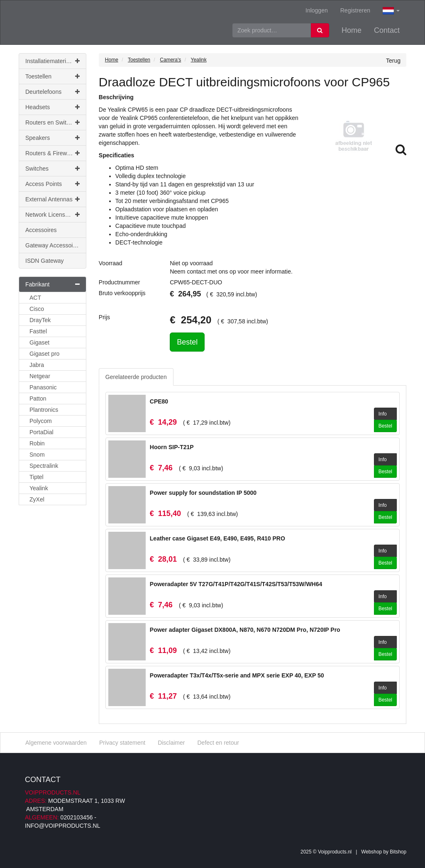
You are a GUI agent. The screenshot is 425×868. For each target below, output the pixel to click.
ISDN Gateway (45, 261)
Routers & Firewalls (53, 153)
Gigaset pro (44, 354)
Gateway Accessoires (53, 245)
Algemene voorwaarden (56, 743)
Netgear (40, 376)
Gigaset (39, 342)
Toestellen (53, 76)
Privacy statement (122, 743)
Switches (53, 169)
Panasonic (43, 387)
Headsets (53, 107)
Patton (38, 399)
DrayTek (40, 320)
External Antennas (53, 199)
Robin (37, 443)
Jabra (37, 365)
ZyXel (37, 499)
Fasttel (38, 331)
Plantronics (44, 410)
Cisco (37, 309)
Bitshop (398, 852)
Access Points (53, 184)
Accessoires (41, 230)
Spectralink (44, 466)
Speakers (53, 138)
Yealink (39, 488)
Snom (37, 455)
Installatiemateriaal (53, 61)
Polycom (41, 421)
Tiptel (37, 477)
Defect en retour (218, 743)
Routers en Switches (53, 122)
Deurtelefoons (53, 92)
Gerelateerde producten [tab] (136, 377)
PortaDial (42, 432)
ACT (35, 298)
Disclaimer (171, 743)
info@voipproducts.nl (62, 826)
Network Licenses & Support (56, 215)
